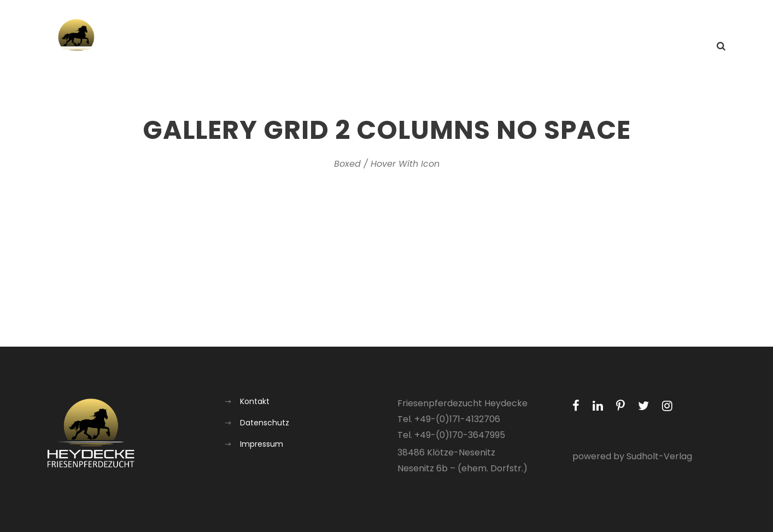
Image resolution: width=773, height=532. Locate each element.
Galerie (626, 47)
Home (397, 47)
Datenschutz (265, 423)
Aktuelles (450, 47)
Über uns (510, 47)
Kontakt (680, 47)
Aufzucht (570, 47)
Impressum (262, 444)
